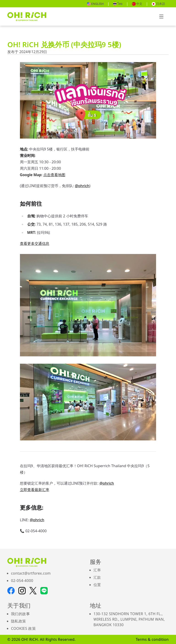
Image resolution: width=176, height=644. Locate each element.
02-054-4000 (22, 581)
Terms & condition (152, 639)
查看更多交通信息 (35, 243)
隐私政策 (19, 621)
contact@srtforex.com (31, 573)
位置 (97, 585)
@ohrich (82, 186)
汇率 (97, 570)
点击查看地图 (54, 175)
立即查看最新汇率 (35, 490)
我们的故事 (20, 614)
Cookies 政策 (23, 628)
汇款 (97, 577)
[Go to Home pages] (27, 17)
